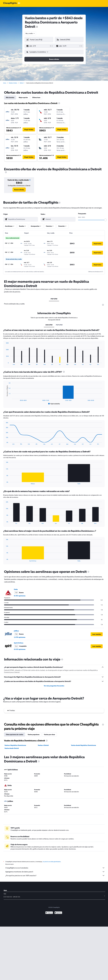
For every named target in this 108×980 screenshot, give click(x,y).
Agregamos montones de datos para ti (55, 872)
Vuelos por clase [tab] (49, 734)
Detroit (22, 83)
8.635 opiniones (20, 649)
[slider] (105, 220)
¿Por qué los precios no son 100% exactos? (55, 875)
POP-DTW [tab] (54, 299)
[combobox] (30, 33)
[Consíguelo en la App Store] (58, 913)
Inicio (5, 83)
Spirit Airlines (19, 643)
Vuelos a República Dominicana (15, 745)
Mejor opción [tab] (23, 97)
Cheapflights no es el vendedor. (55, 868)
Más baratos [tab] (10, 97)
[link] (19, 190)
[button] (38, 46)
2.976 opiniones (20, 637)
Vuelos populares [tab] (34, 734)
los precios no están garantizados (52, 862)
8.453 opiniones (20, 596)
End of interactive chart (5, 363)
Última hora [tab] (36, 97)
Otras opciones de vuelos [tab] (15, 734)
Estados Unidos (13, 83)
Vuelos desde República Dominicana (84, 745)
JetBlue (16, 631)
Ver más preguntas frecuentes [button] (54, 686)
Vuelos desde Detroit (12, 748)
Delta (16, 589)
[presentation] (37, 27)
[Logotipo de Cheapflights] (10, 3)
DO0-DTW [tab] (49, 325)
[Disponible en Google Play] (49, 913)
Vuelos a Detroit (43, 745)
